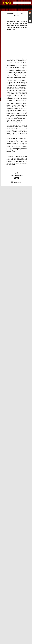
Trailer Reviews (19, 176)
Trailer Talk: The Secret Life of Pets (15, 15)
